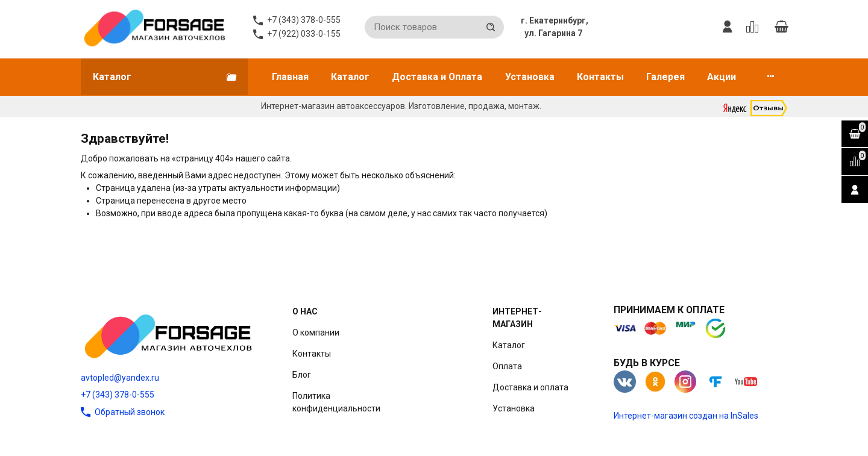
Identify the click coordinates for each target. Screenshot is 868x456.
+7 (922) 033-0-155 (304, 34)
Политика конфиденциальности (336, 402)
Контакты (600, 77)
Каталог (350, 77)
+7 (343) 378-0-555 (118, 395)
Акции (722, 77)
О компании (316, 333)
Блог (302, 375)
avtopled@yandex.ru (120, 378)
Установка (530, 77)
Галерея (665, 77)
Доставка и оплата (530, 387)
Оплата (507, 366)
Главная (290, 77)
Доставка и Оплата (437, 77)
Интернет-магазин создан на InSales (686, 416)
